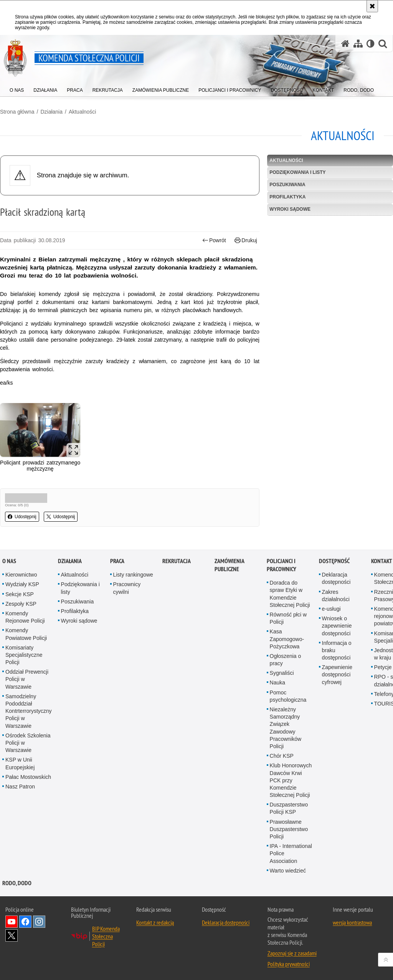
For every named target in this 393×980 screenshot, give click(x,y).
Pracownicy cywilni (127, 588)
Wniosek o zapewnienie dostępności (337, 626)
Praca (117, 561)
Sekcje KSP (20, 594)
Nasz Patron (20, 787)
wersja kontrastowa (352, 922)
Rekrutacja (177, 561)
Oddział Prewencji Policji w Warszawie (27, 679)
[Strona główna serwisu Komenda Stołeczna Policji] (345, 44)
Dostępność (334, 561)
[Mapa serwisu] (358, 44)
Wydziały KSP (22, 584)
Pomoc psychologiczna (288, 696)
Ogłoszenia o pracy (286, 660)
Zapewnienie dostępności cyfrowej (337, 674)
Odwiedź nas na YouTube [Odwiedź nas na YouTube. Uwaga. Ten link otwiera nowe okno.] (12, 922)
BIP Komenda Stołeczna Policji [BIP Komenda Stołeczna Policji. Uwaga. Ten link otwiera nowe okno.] (106, 936)
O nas (9, 561)
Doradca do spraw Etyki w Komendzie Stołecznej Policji (290, 594)
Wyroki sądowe (290, 209)
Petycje (383, 667)
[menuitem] (17, 88)
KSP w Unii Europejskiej (20, 763)
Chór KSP (282, 756)
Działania (51, 112)
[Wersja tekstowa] (371, 44)
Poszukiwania (287, 185)
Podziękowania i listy (297, 172)
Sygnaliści (282, 673)
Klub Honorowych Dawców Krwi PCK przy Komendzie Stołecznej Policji (291, 780)
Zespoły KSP (21, 604)
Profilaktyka (287, 197)
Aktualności (83, 112)
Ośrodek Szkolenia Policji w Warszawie (28, 743)
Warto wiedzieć (288, 871)
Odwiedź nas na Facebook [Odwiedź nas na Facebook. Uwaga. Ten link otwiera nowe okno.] (25, 922)
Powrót (214, 240)
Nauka (277, 683)
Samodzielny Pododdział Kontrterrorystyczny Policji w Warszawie (29, 711)
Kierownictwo (21, 575)
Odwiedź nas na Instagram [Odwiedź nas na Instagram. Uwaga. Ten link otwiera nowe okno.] (39, 922)
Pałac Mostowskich (28, 777)
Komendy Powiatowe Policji (26, 634)
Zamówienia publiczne (229, 565)
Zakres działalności (336, 596)
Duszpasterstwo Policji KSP (289, 808)
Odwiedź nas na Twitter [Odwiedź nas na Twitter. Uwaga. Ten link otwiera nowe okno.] (12, 935)
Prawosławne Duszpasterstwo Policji (289, 829)
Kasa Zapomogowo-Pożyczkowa (287, 639)
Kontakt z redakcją (155, 922)
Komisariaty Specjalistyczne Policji (24, 655)
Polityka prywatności (289, 964)
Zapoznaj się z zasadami (292, 953)
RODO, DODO (17, 883)
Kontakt (382, 561)
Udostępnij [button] (22, 517)
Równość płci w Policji (288, 618)
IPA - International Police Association (291, 853)
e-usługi (331, 609)
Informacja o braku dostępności (337, 650)
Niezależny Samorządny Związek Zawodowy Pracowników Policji (286, 728)
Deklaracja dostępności (336, 578)
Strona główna (17, 112)
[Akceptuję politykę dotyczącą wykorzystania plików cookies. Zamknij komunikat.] (372, 6)
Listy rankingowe (133, 575)
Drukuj (246, 240)
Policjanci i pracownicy (282, 565)
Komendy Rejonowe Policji (25, 617)
